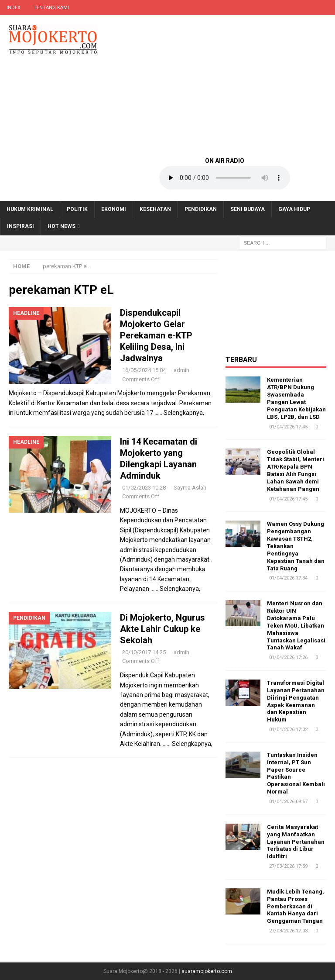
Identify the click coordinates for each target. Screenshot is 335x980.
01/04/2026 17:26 (288, 657)
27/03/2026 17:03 (288, 931)
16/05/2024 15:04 (144, 370)
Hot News (62, 226)
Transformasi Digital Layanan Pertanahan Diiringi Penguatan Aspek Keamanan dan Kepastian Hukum (296, 701)
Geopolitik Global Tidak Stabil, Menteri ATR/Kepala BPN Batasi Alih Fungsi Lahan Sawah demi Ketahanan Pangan (296, 470)
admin (181, 370)
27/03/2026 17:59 (288, 866)
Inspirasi (21, 226)
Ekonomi (114, 209)
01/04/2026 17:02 (288, 730)
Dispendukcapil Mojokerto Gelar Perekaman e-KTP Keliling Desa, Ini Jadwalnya (156, 335)
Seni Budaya (248, 209)
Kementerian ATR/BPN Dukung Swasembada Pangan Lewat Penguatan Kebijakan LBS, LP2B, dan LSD (296, 398)
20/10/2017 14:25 (144, 652)
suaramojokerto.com (207, 971)
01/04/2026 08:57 (288, 802)
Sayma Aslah (190, 488)
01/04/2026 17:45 (288, 427)
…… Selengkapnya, (179, 413)
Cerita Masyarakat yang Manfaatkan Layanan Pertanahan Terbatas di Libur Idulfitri (296, 842)
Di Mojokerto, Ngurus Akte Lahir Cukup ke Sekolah (162, 629)
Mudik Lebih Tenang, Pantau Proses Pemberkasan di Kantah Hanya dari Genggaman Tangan (296, 906)
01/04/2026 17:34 (288, 578)
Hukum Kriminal (30, 209)
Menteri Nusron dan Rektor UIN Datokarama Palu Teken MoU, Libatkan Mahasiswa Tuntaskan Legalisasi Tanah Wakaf (296, 625)
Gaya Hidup (294, 209)
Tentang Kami (51, 8)
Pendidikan (201, 209)
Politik (77, 209)
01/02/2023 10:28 (144, 488)
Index (14, 8)
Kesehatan (155, 209)
